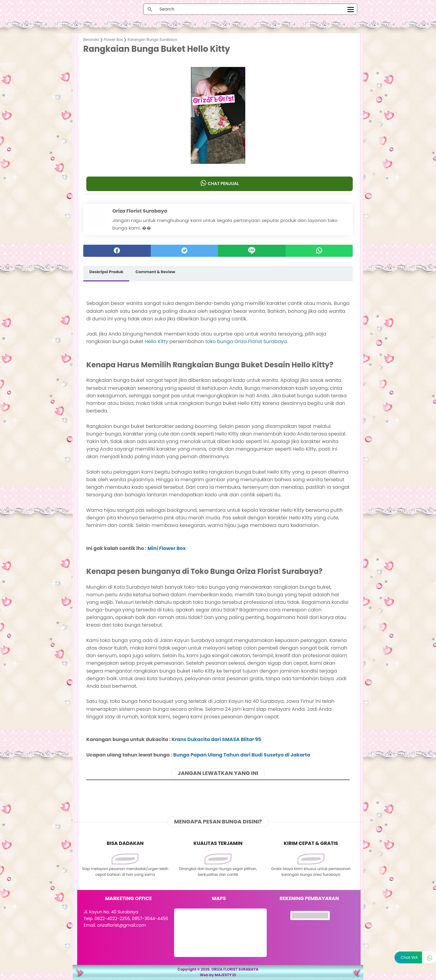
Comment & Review (155, 272)
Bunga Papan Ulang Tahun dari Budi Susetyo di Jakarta (242, 755)
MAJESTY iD (225, 975)
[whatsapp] (319, 251)
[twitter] (185, 251)
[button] (218, 152)
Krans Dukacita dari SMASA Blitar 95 (216, 739)
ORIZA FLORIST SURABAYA (235, 969)
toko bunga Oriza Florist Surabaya (246, 341)
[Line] (252, 251)
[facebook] (117, 251)
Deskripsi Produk (106, 272)
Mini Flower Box (167, 548)
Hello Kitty (157, 341)
